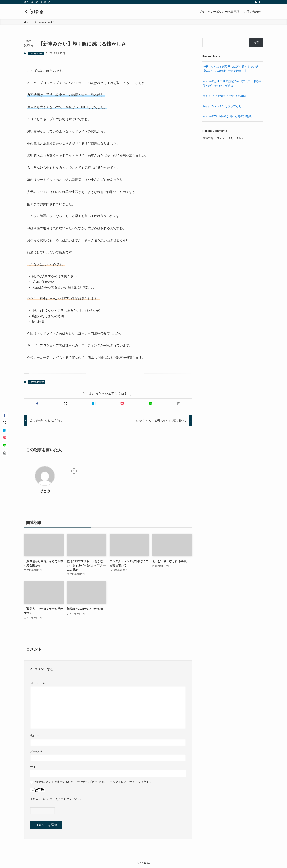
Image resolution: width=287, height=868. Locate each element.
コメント (38, 683)
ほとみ (45, 491)
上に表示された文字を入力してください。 (57, 799)
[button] (37, 404)
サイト (34, 767)
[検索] (260, 2)
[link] (74, 471)
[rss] (255, 2)
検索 (256, 43)
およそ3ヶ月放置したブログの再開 (224, 96)
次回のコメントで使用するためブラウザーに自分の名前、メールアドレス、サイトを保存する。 (94, 782)
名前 (35, 736)
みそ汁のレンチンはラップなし (222, 106)
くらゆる (34, 12)
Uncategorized (36, 53)
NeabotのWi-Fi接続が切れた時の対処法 (227, 116)
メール (36, 751)
